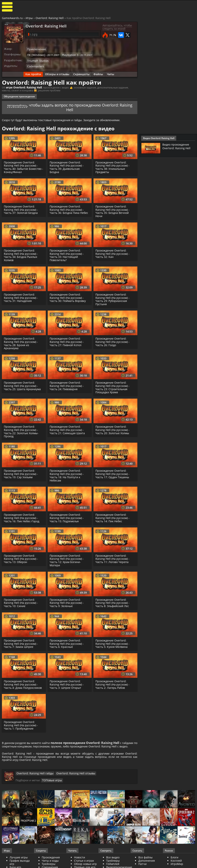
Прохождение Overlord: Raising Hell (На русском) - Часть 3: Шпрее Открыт (67, 683)
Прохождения (51, 862)
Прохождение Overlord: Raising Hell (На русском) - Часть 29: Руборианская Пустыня (113, 297)
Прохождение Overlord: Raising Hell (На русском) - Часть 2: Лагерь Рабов (113, 683)
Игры (29, 18)
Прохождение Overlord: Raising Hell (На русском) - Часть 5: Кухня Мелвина (113, 642)
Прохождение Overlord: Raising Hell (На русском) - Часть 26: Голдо (113, 340)
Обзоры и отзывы (57, 73)
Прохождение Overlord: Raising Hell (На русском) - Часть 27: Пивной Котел (67, 340)
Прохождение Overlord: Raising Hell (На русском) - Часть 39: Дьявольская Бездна (67, 165)
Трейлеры (113, 865)
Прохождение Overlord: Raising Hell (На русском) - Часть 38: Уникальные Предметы (113, 165)
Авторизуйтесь (24, 103)
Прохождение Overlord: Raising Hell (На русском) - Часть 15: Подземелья (67, 516)
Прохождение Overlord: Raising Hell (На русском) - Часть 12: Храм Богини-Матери (67, 559)
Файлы (98, 73)
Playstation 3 (67, 54)
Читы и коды (50, 865)
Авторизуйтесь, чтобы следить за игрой (117, 27)
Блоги (174, 862)
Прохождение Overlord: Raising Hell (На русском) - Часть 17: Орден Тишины (113, 472)
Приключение (36, 49)
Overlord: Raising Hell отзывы (69, 780)
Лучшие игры (19, 862)
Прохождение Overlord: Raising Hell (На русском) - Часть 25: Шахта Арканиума (23, 384)
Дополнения (147, 865)
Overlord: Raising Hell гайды (33, 780)
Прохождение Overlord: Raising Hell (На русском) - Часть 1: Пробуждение (21, 723)
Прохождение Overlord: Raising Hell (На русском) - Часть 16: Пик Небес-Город (22, 516)
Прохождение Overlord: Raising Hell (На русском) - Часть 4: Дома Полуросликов (24, 683)
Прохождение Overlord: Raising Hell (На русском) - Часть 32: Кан (113, 252)
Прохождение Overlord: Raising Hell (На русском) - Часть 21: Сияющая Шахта (67, 428)
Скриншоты (81, 73)
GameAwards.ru (12, 18)
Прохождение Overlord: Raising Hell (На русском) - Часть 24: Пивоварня (67, 384)
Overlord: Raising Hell (50, 18)
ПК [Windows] (35, 54)
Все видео (113, 862)
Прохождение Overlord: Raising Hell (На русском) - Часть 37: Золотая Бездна (21, 208)
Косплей (176, 865)
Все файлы (145, 862)
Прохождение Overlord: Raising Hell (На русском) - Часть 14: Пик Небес (113, 516)
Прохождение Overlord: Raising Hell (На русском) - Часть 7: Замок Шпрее (21, 642)
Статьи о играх (84, 865)
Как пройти (33, 73)
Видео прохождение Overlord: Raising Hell (177, 146)
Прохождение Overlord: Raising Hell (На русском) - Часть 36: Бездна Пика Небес (69, 208)
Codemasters (35, 65)
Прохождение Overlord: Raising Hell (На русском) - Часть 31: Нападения (21, 296)
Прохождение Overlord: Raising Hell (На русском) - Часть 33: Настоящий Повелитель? (67, 253)
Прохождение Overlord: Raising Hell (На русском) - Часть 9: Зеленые (67, 601)
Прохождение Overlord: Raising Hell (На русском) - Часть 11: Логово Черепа (113, 557)
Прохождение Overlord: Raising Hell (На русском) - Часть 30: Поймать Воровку (68, 296)
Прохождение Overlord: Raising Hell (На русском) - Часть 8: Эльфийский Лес (113, 601)
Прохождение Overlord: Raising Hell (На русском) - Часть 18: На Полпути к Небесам (67, 474)
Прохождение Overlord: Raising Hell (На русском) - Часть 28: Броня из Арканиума (21, 341)
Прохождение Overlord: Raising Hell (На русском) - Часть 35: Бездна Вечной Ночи (113, 209)
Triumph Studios (37, 60)
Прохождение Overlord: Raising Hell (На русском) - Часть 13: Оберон (21, 557)
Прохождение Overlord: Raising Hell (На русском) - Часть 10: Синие (21, 601)
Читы (111, 73)
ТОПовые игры (123, 782)
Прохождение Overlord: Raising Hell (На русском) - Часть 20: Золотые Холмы (113, 428)
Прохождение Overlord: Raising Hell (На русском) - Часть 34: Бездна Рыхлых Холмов (21, 253)
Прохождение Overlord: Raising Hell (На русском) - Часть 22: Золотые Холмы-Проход (22, 430)
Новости (80, 862)
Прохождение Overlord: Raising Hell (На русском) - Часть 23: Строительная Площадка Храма (113, 386)
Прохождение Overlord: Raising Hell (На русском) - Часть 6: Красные (67, 642)
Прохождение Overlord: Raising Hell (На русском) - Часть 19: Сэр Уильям (21, 472)
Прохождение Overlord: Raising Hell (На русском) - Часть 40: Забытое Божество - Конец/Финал (23, 165)
